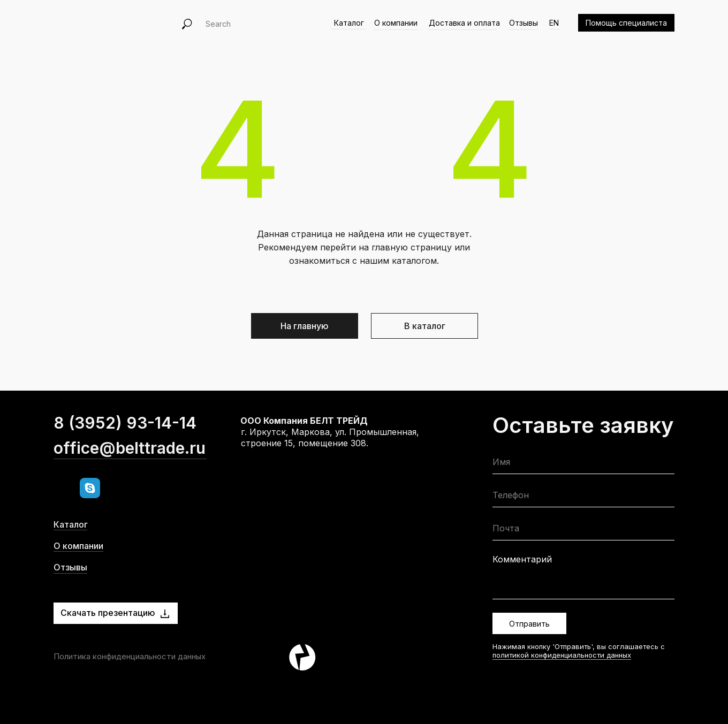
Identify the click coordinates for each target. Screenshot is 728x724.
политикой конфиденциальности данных (562, 655)
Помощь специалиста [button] (626, 23)
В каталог (425, 326)
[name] (583, 464)
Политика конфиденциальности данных (130, 656)
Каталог (349, 23)
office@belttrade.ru (130, 466)
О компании (396, 23)
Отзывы (524, 23)
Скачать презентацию (108, 613)
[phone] (583, 497)
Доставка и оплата (464, 23)
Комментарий (522, 559)
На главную (305, 326)
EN (554, 23)
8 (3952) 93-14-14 (125, 441)
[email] (583, 531)
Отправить (529, 624)
